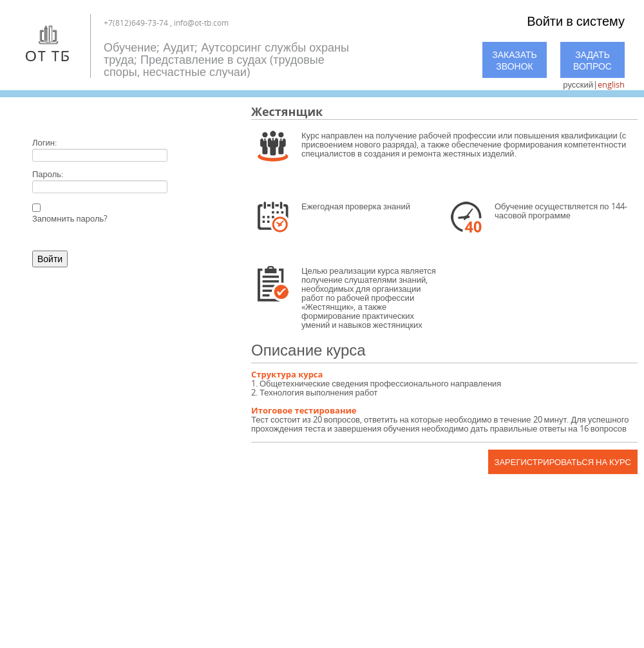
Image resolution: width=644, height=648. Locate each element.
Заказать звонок (515, 60)
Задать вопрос (592, 60)
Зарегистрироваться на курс (563, 462)
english (611, 84)
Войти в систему (576, 21)
